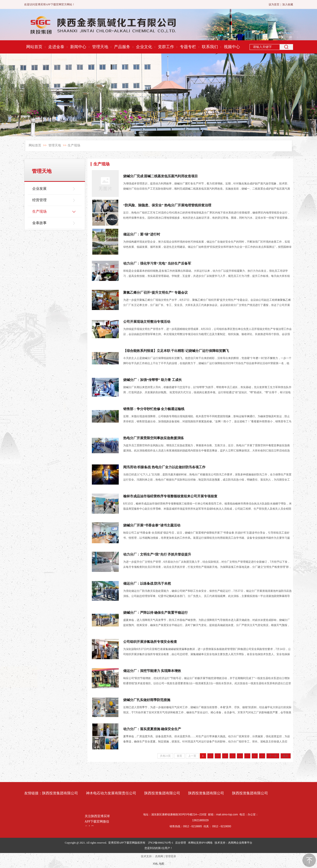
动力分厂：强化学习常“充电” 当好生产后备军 (157, 263)
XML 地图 (159, 864)
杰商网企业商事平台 (240, 843)
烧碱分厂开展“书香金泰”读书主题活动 (152, 525)
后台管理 (181, 843)
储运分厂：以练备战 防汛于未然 (147, 584)
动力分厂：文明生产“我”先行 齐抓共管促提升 (157, 554)
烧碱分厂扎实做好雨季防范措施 (147, 700)
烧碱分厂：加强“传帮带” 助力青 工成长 (153, 380)
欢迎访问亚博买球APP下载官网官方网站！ (50, 4)
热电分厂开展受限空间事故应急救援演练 (153, 438)
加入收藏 (288, 4)
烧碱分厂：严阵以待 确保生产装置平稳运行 (156, 613)
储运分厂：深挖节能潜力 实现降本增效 (152, 671)
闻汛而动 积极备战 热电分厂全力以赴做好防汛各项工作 (164, 467)
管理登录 (171, 856)
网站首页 (35, 145)
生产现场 (74, 145)
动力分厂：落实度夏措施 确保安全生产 (152, 729)
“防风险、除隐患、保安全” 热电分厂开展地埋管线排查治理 (167, 205)
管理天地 (55, 145)
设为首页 (274, 4)
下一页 (273, 756)
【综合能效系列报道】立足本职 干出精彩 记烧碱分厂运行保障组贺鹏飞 (176, 351)
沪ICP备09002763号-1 (161, 843)
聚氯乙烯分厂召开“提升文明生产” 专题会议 (156, 293)
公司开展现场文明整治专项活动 (147, 322)
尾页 (286, 756)
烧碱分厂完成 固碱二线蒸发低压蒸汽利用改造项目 (161, 176)
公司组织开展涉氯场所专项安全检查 (150, 642)
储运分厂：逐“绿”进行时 (142, 234)
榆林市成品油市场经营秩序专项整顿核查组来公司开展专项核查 (170, 496)
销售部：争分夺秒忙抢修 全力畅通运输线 (154, 409)
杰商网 (159, 856)
